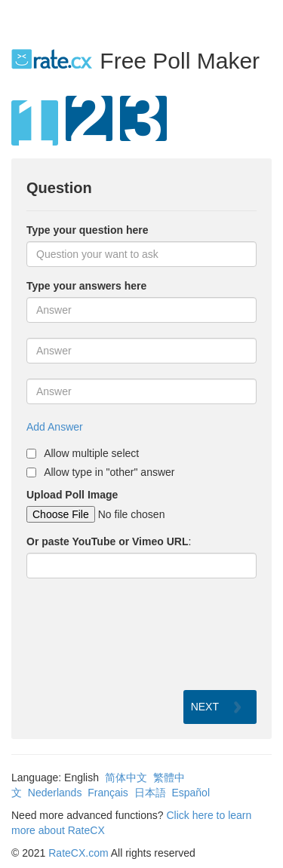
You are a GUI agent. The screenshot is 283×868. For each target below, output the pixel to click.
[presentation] (141, 634)
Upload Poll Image (72, 495)
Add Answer (55, 427)
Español (191, 793)
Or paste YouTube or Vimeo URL (107, 541)
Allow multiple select (91, 453)
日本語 (150, 793)
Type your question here (88, 230)
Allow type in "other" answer (109, 472)
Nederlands (55, 793)
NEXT (205, 707)
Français (108, 793)
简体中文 (126, 778)
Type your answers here (86, 286)
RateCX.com (78, 853)
